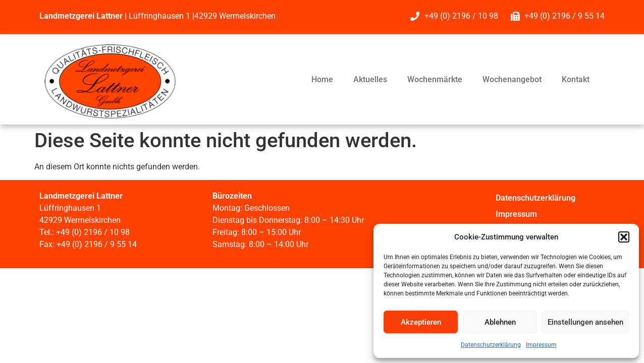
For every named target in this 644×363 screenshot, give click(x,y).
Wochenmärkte (435, 79)
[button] (624, 237)
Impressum (541, 345)
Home (322, 79)
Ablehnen (500, 322)
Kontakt (576, 79)
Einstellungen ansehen (585, 322)
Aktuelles (370, 79)
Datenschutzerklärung (491, 345)
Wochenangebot (512, 79)
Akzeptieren (421, 322)
